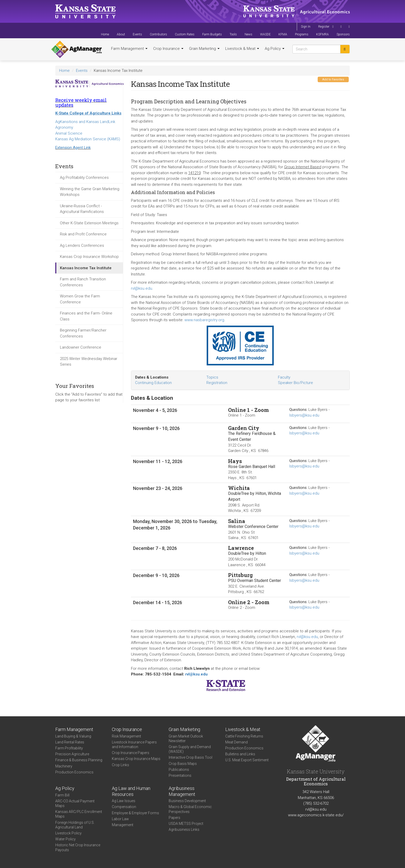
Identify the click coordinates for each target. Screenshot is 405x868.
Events (137, 34)
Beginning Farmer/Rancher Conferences (83, 333)
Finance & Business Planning (79, 760)
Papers (174, 818)
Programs (302, 34)
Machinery (64, 766)
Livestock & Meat (242, 49)
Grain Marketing (204, 49)
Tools (233, 34)
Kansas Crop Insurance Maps (136, 759)
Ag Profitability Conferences (84, 178)
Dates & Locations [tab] (152, 377)
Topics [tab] (212, 377)
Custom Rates (185, 34)
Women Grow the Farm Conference (80, 299)
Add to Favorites (333, 79)
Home (105, 34)
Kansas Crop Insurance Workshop (89, 257)
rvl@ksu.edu (142, 288)
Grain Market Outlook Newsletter (186, 739)
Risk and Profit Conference (83, 234)
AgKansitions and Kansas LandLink (85, 122)
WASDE (265, 34)
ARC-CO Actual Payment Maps (75, 803)
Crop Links (120, 765)
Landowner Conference (81, 347)
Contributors (158, 34)
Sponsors (343, 34)
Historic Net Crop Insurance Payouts (78, 847)
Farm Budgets (212, 34)
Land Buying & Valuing (73, 736)
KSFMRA (322, 34)
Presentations (180, 775)
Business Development (187, 801)
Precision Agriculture (72, 754)
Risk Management (126, 736)
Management (123, 825)
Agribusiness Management (182, 791)
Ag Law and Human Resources (131, 791)
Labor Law (120, 819)
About (121, 34)
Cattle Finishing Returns (244, 736)
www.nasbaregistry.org (204, 320)
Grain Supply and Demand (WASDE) (190, 749)
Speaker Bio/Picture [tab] (295, 383)
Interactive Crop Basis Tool (190, 757)
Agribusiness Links (184, 829)
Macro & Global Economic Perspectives (190, 809)
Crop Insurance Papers (131, 753)
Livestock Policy (68, 833)
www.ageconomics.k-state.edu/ (316, 815)
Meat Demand (236, 742)
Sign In (306, 27)
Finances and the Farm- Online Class (86, 316)
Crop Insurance (168, 49)
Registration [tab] (217, 383)
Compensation (124, 807)
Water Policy (65, 839)
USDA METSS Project (186, 824)
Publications (179, 770)
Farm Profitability (69, 748)
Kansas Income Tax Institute (86, 268)
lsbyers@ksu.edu (304, 415)
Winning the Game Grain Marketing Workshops (90, 192)
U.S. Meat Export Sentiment (247, 760)
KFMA (283, 34)
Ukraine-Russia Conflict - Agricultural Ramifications (82, 209)
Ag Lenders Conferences (82, 245)
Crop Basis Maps (183, 764)
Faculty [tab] (284, 377)
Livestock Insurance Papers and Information (134, 744)
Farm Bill (62, 795)
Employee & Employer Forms (135, 813)
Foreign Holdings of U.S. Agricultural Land (75, 825)
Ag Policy (275, 49)
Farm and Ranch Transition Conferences (83, 282)
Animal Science (69, 133)
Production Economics (74, 772)
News (248, 34)
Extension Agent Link (73, 148)
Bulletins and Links (240, 754)
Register (324, 27)
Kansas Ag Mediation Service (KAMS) (88, 139)
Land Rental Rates (70, 742)
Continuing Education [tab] (153, 383)
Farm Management (129, 49)
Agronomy (64, 127)
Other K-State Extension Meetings (89, 223)
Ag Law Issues (124, 801)
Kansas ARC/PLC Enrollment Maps (79, 814)
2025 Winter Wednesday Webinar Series (89, 362)
